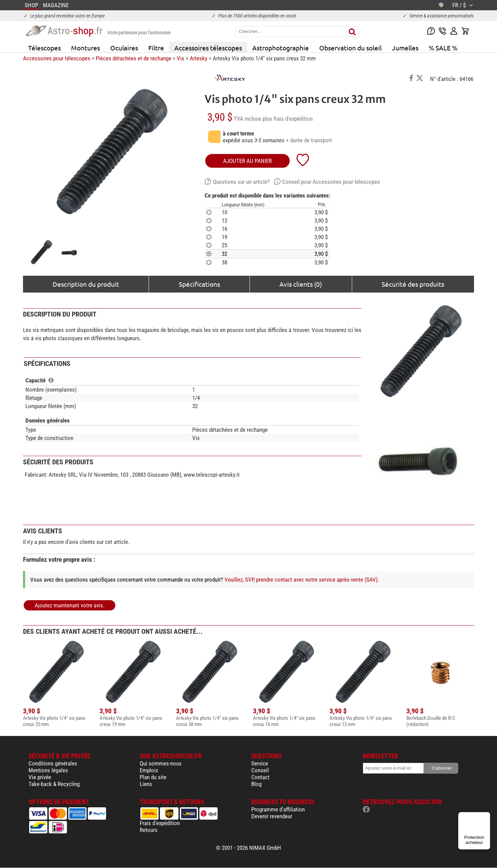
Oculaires (124, 48)
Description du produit (86, 284)
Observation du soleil (350, 48)
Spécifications (199, 284)
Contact (260, 777)
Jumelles (405, 48)
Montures (85, 48)
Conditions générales (53, 763)
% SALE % (443, 48)
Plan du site (153, 777)
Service (260, 763)
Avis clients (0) (301, 284)
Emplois (149, 770)
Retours (149, 830)
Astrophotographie (281, 48)
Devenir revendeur (272, 816)
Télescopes (44, 48)
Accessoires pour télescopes (57, 58)
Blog (256, 784)
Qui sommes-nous (161, 763)
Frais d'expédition (160, 823)
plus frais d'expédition (288, 119)
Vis (181, 58)
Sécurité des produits (413, 284)
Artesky (199, 58)
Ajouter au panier (247, 161)
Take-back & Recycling (54, 784)
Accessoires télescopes (208, 48)
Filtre (156, 48)
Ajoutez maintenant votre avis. (70, 605)
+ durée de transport (309, 140)
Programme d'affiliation (278, 809)
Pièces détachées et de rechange (134, 58)
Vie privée (40, 777)
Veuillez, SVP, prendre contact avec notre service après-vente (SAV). (302, 580)
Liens (146, 784)
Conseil (260, 770)
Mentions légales (48, 770)
